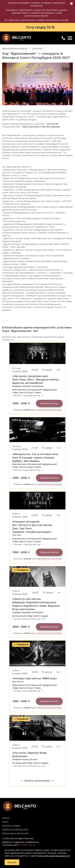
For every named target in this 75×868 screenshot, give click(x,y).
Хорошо (12, 862)
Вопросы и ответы (11, 825)
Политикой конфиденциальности (54, 856)
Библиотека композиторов (15, 829)
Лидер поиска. (29, 845)
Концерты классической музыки (17, 38)
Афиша (6, 818)
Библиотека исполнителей (15, 833)
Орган (5, 822)
